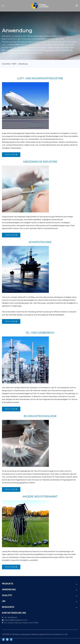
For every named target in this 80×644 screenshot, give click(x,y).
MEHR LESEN (11, 155)
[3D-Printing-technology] (25, 443)
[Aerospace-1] (25, 106)
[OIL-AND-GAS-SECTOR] (25, 360)
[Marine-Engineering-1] (25, 269)
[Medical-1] (25, 189)
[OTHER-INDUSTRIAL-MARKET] (25, 524)
